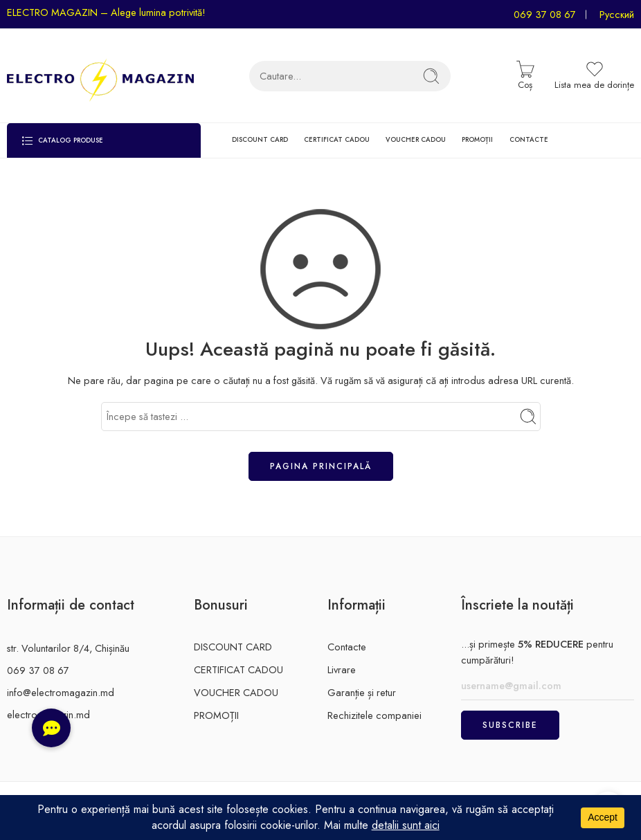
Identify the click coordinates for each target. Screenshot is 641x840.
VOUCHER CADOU (416, 140)
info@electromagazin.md (61, 692)
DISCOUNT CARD (260, 140)
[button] (51, 728)
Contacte (347, 647)
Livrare (342, 669)
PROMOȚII (477, 140)
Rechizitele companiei (374, 715)
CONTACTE (529, 140)
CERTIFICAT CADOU (337, 140)
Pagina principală (321, 466)
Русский (617, 14)
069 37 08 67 (545, 14)
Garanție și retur (362, 692)
